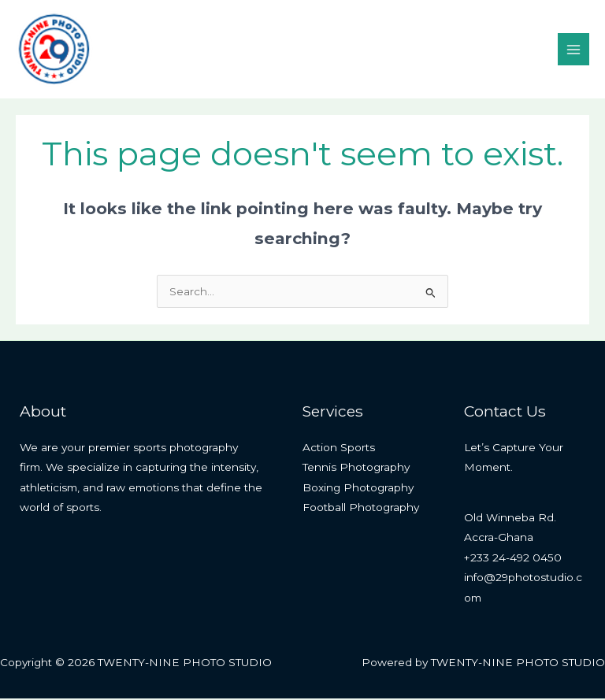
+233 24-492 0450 (513, 559)
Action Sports (339, 449)
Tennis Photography (356, 469)
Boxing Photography (358, 489)
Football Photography (361, 509)
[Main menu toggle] (574, 50)
